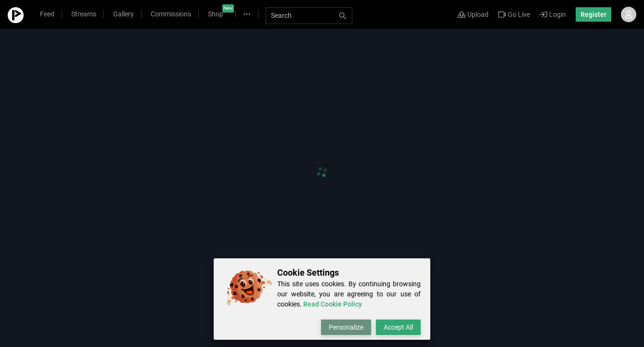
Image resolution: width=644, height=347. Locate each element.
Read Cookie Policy (333, 304)
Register (593, 14)
